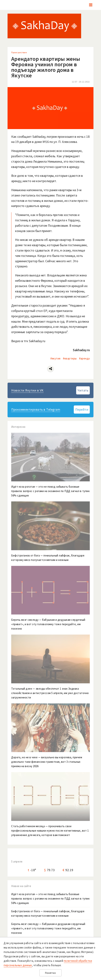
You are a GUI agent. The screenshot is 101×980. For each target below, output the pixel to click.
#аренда (84, 358)
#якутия (55, 358)
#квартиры (70, 358)
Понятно (50, 973)
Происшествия (19, 52)
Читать (83, 390)
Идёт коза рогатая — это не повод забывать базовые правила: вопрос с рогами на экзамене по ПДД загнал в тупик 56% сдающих (50, 899)
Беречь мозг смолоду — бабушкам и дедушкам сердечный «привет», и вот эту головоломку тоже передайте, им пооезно (48, 928)
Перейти (82, 409)
